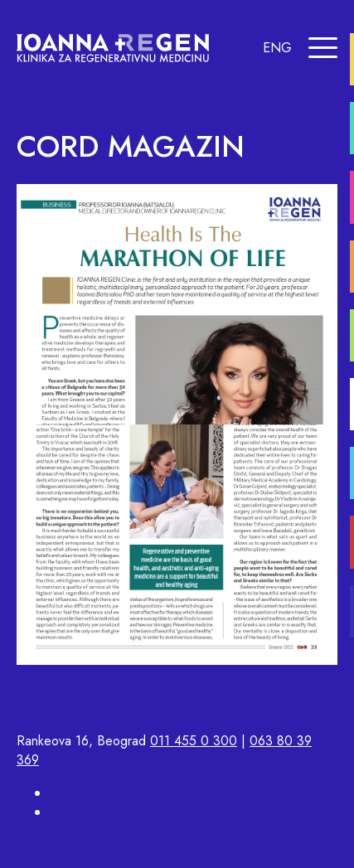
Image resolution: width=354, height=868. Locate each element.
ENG (277, 48)
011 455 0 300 (194, 741)
